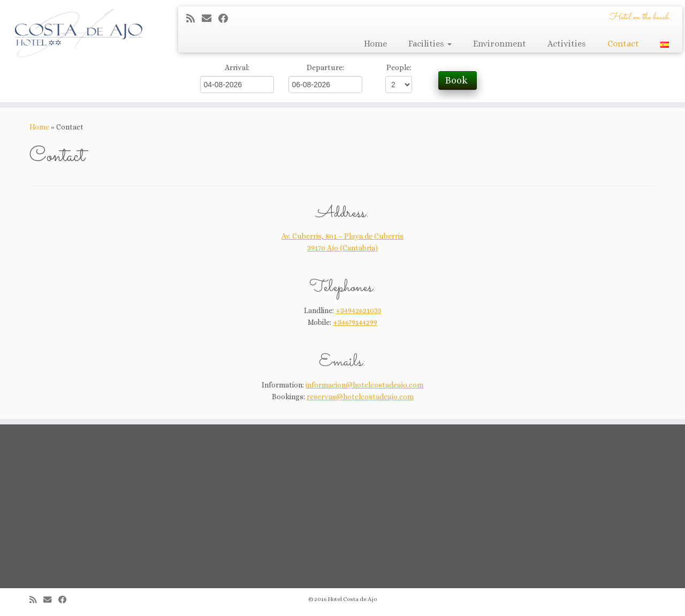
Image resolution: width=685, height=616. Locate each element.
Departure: (325, 67)
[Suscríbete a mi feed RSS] (194, 18)
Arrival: (237, 67)
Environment (500, 44)
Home (375, 44)
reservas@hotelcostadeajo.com (360, 397)
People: (399, 67)
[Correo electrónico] (210, 18)
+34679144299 (355, 322)
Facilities (430, 44)
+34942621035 (359, 310)
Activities (567, 44)
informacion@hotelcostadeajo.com (364, 385)
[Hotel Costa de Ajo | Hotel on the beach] (79, 32)
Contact (623, 44)
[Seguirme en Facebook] (227, 18)
